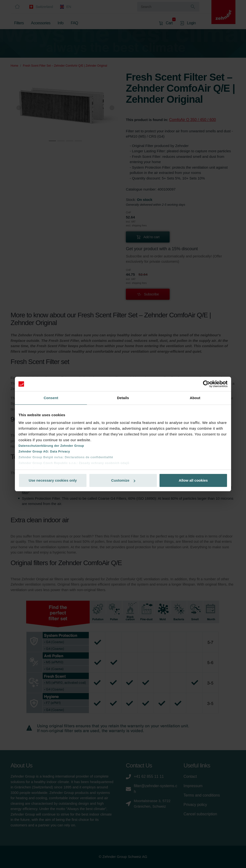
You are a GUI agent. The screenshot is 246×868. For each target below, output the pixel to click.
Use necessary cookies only (53, 480)
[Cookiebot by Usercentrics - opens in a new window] (206, 384)
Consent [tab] (51, 398)
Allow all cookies (193, 480)
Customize (123, 480)
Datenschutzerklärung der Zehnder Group (51, 446)
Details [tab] (123, 398)
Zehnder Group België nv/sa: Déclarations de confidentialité (66, 457)
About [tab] (195, 398)
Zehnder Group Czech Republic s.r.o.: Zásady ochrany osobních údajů (74, 463)
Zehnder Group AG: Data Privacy (44, 451)
